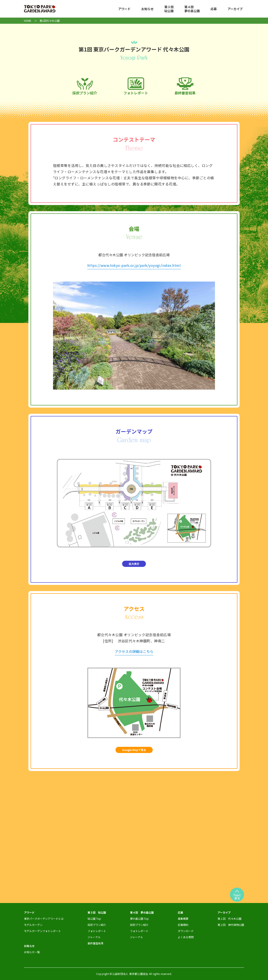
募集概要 (183, 919)
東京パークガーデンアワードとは (44, 919)
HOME (28, 21)
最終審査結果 (185, 87)
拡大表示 (134, 564)
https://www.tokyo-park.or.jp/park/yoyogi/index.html (134, 265)
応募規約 (183, 925)
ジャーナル (94, 937)
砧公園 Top (94, 919)
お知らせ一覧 (32, 952)
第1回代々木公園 (50, 21)
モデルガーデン (33, 925)
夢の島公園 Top (139, 919)
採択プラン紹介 (85, 87)
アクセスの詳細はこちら (134, 651)
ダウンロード (186, 931)
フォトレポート (136, 86)
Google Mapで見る (134, 750)
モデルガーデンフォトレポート (42, 931)
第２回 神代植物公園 (231, 925)
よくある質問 (186, 937)
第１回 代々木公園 (229, 919)
